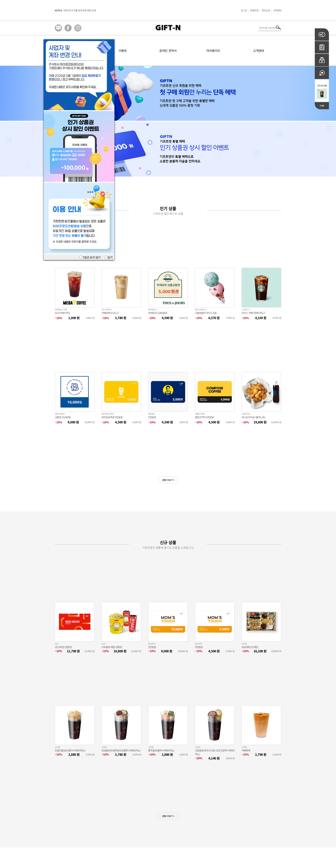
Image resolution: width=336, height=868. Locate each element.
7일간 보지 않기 (90, 257)
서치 (278, 28)
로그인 (244, 10)
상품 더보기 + (168, 480)
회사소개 (266, 10)
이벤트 (123, 51)
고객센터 (277, 10)
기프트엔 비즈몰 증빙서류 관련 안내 (79, 10)
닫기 (109, 257)
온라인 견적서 (168, 51)
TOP (322, 106)
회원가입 (254, 10)
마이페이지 (213, 51)
